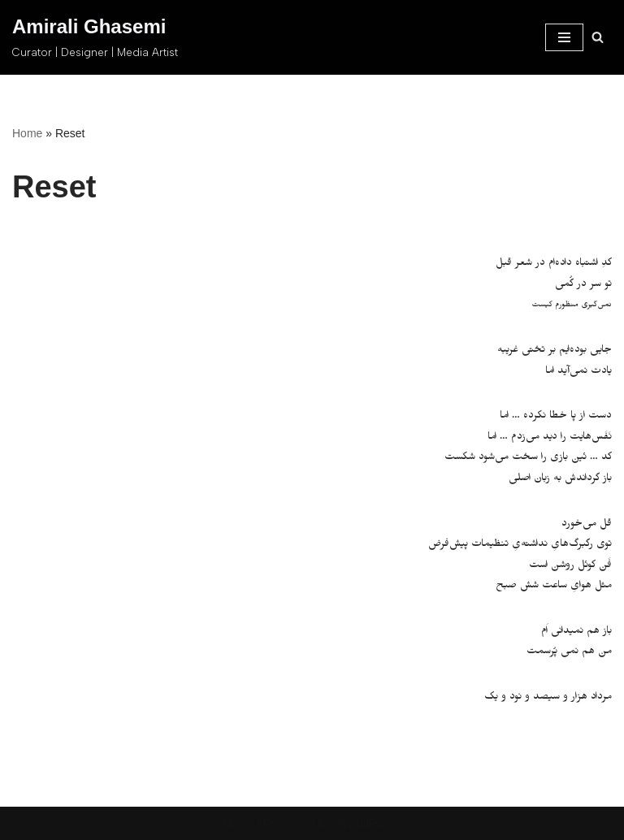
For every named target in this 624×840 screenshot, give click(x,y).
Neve (238, 823)
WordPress (369, 823)
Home (27, 133)
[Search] (598, 37)
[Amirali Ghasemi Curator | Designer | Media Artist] (95, 37)
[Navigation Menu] (564, 37)
